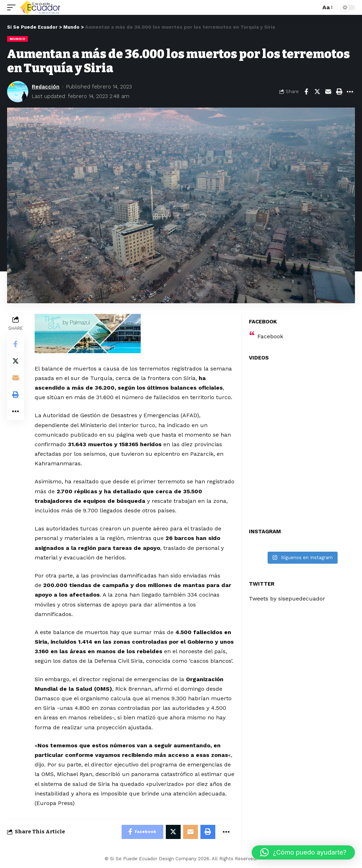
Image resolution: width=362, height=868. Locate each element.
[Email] (328, 92)
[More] (350, 92)
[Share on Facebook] (306, 92)
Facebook (270, 336)
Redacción (46, 87)
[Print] (339, 92)
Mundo (17, 39)
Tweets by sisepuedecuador (287, 599)
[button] (303, 852)
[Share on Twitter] (317, 92)
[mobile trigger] (13, 7)
